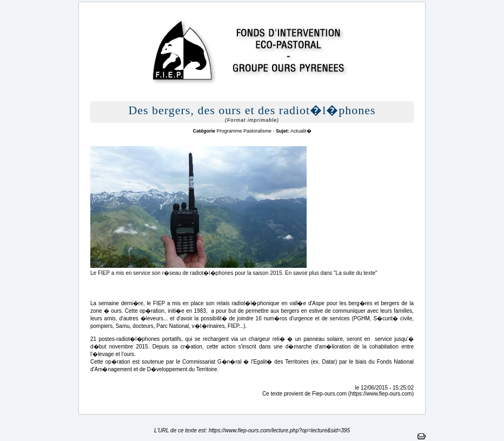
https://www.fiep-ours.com (381, 394)
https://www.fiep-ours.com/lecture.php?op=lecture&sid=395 (279, 430)
